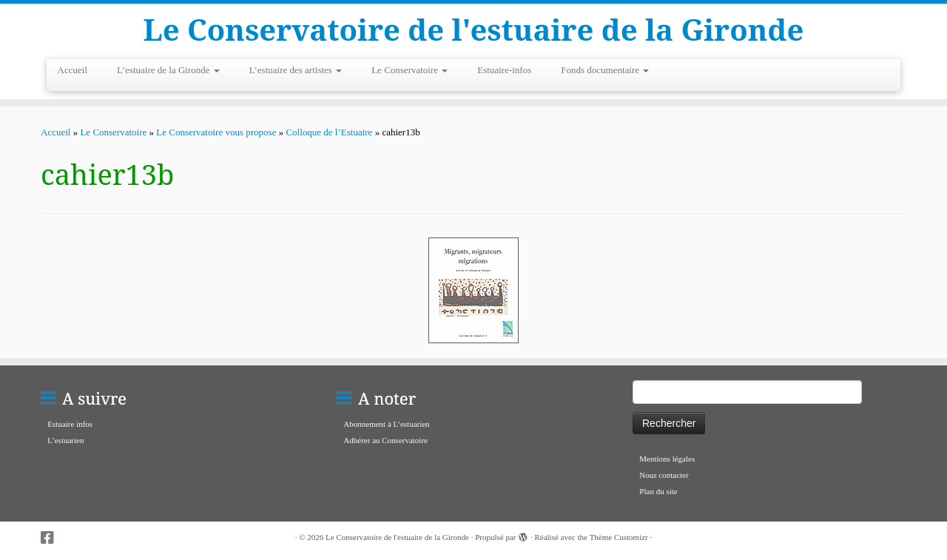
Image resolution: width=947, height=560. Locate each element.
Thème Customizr (619, 537)
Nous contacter (664, 475)
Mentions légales (667, 459)
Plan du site (658, 491)
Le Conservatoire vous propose (216, 132)
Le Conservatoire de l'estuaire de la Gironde (474, 30)
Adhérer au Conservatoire (385, 440)
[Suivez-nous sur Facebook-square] (52, 538)
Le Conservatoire (410, 70)
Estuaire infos (70, 424)
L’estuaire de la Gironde (168, 70)
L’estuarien (65, 440)
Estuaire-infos (504, 70)
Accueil (73, 70)
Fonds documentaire (605, 70)
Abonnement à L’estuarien (386, 424)
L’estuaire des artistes (296, 70)
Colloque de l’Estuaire (329, 132)
